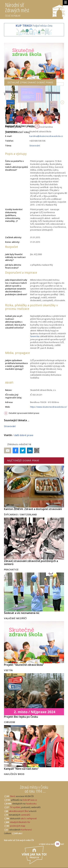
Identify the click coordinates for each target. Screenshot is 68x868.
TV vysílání (15, 807)
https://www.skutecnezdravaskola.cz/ (49, 407)
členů (13, 796)
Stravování (35, 146)
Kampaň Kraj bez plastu (22, 126)
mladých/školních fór (20, 822)
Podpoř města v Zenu (34, 26)
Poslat (8, 451)
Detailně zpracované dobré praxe (24, 413)
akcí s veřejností (29, 818)
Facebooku (31, 804)
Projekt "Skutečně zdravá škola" (24, 665)
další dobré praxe (24, 435)
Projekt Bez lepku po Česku (21, 717)
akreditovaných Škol (19, 811)
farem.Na (35, 336)
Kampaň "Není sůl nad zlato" (21, 769)
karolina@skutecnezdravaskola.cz (46, 136)
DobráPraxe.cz (30, 800)
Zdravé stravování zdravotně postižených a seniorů (31, 562)
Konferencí (26, 830)
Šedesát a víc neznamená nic (22, 613)
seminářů (25, 815)
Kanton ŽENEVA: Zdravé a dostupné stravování (33, 509)
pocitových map (18, 826)
